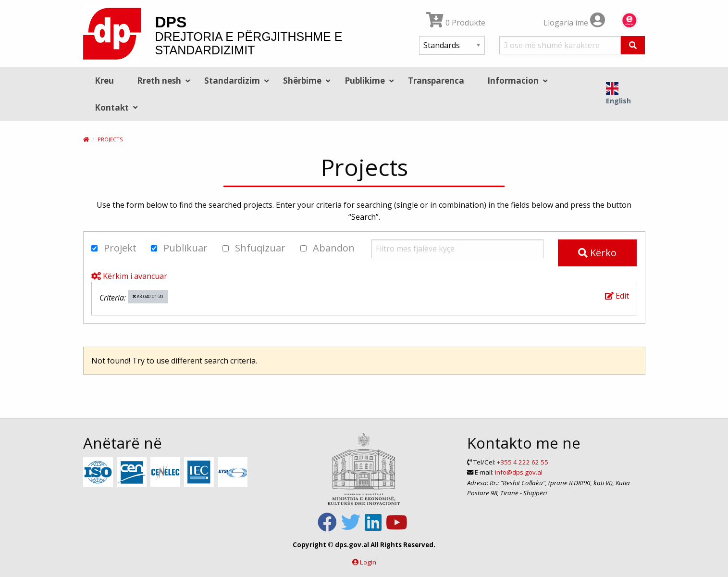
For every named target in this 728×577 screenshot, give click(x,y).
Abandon (327, 248)
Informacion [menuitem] (513, 81)
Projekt (114, 248)
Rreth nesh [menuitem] (159, 81)
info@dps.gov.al (519, 472)
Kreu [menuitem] (104, 81)
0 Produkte (456, 23)
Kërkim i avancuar (129, 276)
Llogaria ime (574, 23)
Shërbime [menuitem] (302, 81)
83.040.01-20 (148, 296)
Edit (617, 296)
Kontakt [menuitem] (112, 107)
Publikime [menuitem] (365, 81)
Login (368, 562)
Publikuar (179, 248)
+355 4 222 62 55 (523, 462)
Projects (110, 139)
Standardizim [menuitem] (232, 81)
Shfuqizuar (254, 248)
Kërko (597, 253)
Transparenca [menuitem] (436, 81)
